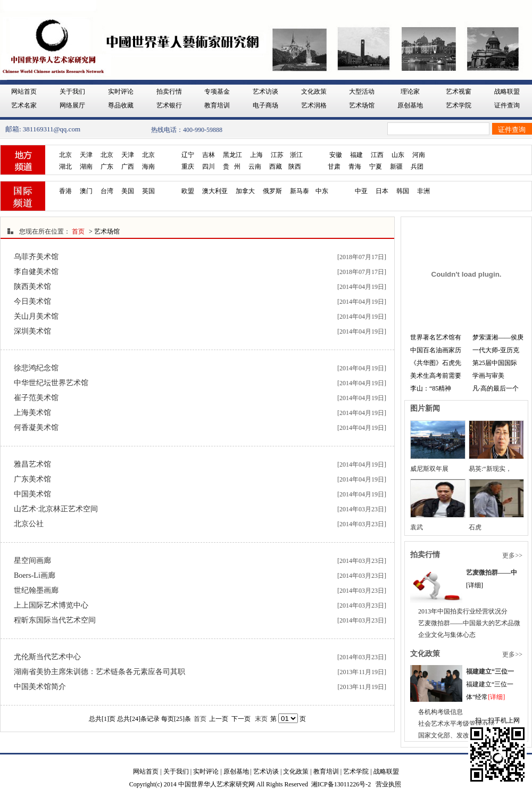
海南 (148, 167)
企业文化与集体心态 (447, 635)
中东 (322, 191)
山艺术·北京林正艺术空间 (56, 509)
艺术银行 (169, 105)
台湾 (107, 191)
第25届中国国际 (495, 363)
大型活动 (362, 92)
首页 (78, 231)
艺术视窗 (459, 92)
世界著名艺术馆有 (436, 337)
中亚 (361, 191)
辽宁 (188, 155)
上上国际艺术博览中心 (51, 605)
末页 (261, 719)
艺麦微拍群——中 (492, 572)
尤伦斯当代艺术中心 (47, 657)
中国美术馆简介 (40, 687)
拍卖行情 (169, 92)
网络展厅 (72, 105)
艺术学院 (459, 105)
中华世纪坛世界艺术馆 (51, 383)
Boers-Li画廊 (35, 575)
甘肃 (334, 167)
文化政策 (314, 92)
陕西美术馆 (32, 287)
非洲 (423, 191)
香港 (65, 191)
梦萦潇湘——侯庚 (498, 337)
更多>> (512, 555)
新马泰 (300, 191)
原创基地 (410, 105)
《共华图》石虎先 (436, 363)
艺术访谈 (265, 92)
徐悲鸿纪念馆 (36, 368)
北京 (65, 155)
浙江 (296, 155)
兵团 (417, 167)
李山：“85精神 (431, 388)
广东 (107, 167)
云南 (255, 167)
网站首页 (24, 92)
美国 (128, 191)
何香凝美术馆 (36, 428)
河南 (419, 155)
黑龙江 (232, 155)
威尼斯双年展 (429, 469)
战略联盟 (507, 92)
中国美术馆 (32, 494)
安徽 (336, 155)
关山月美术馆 (36, 316)
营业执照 (388, 784)
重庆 (188, 167)
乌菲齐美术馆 (36, 257)
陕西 (295, 167)
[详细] (496, 697)
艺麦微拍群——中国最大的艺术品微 (469, 623)
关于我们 (72, 92)
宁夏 (376, 167)
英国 (148, 191)
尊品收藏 (121, 105)
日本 (382, 191)
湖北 (65, 167)
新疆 (396, 167)
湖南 (86, 167)
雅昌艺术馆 (32, 464)
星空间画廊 (32, 561)
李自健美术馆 (36, 272)
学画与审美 (488, 376)
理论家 (410, 92)
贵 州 (232, 167)
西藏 (276, 167)
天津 (86, 155)
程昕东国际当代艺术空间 (55, 620)
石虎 (475, 527)
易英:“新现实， (490, 469)
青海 (355, 167)
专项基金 (217, 92)
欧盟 (188, 191)
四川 (209, 167)
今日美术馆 (32, 301)
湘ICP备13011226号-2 (341, 784)
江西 (377, 155)
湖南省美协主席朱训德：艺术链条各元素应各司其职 (99, 672)
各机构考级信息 (440, 712)
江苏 (277, 155)
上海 (256, 155)
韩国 (403, 191)
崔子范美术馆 (36, 398)
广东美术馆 (32, 479)
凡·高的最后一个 (496, 388)
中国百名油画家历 (436, 350)
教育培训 (217, 105)
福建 (356, 155)
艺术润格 (314, 105)
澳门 (86, 191)
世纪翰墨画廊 (36, 590)
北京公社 (29, 524)
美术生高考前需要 (436, 376)
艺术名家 (24, 105)
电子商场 (265, 105)
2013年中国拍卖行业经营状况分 (463, 611)
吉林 (209, 155)
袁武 (417, 527)
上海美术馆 (32, 413)
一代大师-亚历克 (496, 350)
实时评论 (121, 92)
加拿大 (245, 191)
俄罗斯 (272, 191)
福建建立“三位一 (490, 671)
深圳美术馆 (32, 331)
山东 (398, 155)
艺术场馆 (362, 105)
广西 (128, 167)
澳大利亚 (215, 191)
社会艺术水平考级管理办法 (456, 724)
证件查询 (507, 105)
